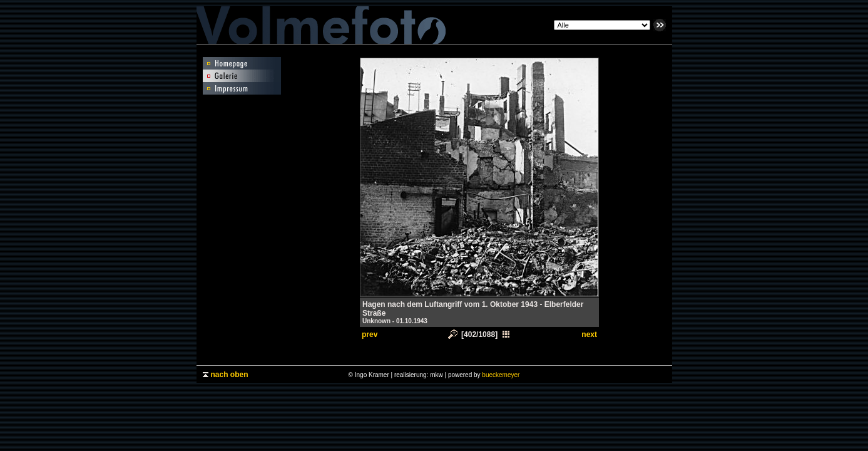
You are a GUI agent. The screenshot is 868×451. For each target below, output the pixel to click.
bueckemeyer (501, 375)
